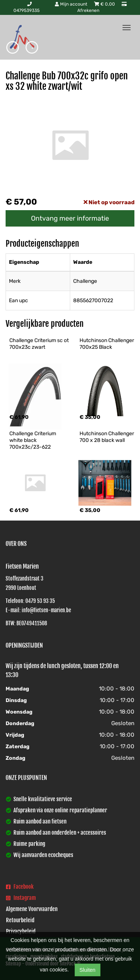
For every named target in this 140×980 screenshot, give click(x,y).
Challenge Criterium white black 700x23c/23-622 (33, 440)
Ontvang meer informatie (70, 218)
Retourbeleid (20, 920)
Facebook (20, 887)
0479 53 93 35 (40, 601)
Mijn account (72, 4)
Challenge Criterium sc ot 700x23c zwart (40, 344)
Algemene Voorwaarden (32, 909)
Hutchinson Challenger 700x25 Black (107, 344)
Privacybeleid (21, 931)
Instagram (21, 898)
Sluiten (88, 970)
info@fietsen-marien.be (46, 610)
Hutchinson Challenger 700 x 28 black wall (107, 437)
